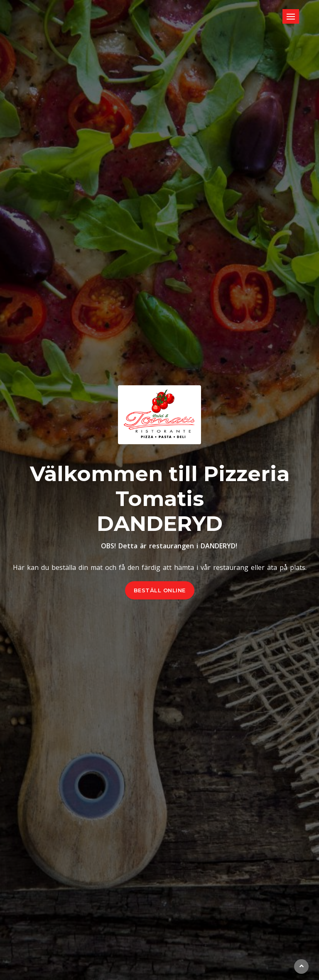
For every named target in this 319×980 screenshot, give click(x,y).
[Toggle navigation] (291, 16)
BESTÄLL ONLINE (160, 590)
